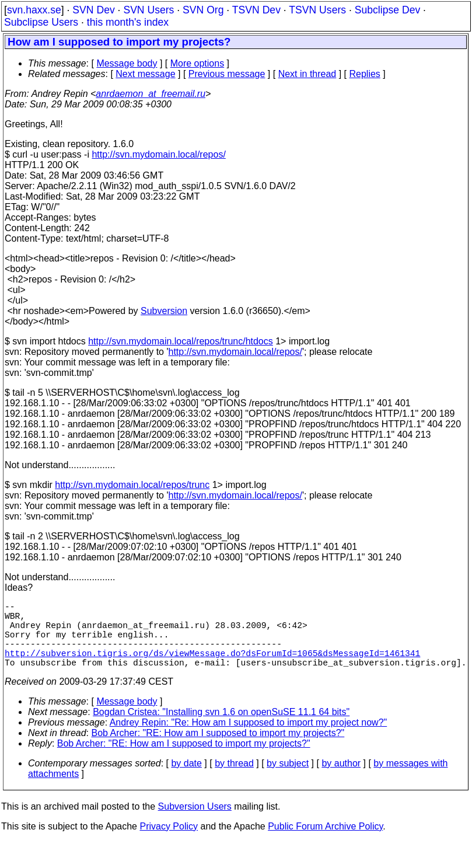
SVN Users (148, 10)
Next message (145, 74)
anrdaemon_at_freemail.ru (151, 94)
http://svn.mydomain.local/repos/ (158, 154)
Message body (127, 63)
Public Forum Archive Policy (325, 843)
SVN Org (203, 10)
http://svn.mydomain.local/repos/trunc (132, 485)
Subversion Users (195, 823)
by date (186, 780)
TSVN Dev (256, 10)
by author (341, 780)
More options (197, 63)
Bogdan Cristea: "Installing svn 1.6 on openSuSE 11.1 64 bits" (221, 728)
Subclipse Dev (387, 10)
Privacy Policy (169, 843)
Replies (365, 74)
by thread (234, 780)
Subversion (164, 311)
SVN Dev (93, 10)
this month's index (128, 22)
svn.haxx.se (34, 10)
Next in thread (307, 74)
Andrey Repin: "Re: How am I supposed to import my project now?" (249, 739)
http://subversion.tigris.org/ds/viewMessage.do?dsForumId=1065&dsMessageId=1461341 (212, 667)
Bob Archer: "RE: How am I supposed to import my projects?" (218, 749)
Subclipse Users (41, 22)
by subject (288, 780)
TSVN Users (317, 10)
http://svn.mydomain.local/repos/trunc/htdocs (181, 341)
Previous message (227, 74)
